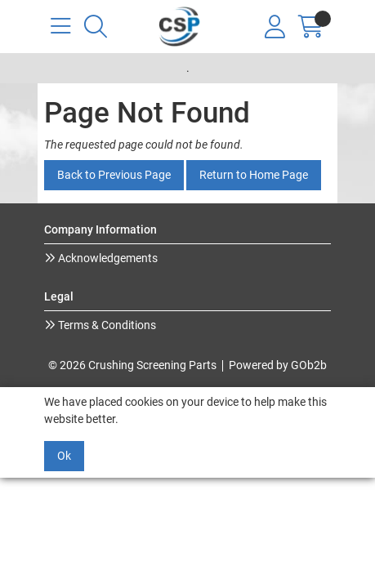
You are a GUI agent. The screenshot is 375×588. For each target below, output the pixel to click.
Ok (64, 456)
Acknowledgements (107, 258)
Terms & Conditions (106, 325)
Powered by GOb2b (278, 365)
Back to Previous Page (114, 175)
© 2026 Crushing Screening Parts (132, 365)
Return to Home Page (254, 175)
